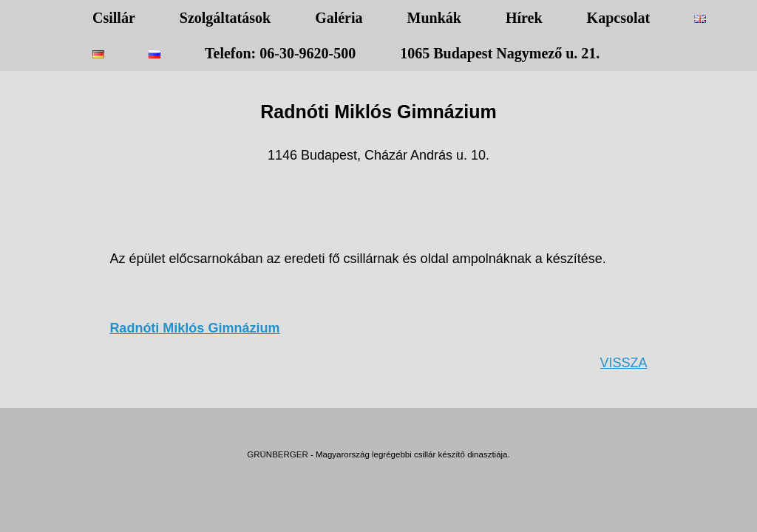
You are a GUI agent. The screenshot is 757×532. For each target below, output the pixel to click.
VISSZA (624, 363)
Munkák (434, 18)
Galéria (339, 18)
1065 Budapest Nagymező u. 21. (500, 53)
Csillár (114, 18)
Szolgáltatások (225, 18)
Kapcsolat (619, 18)
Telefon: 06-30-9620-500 (280, 53)
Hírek (524, 18)
